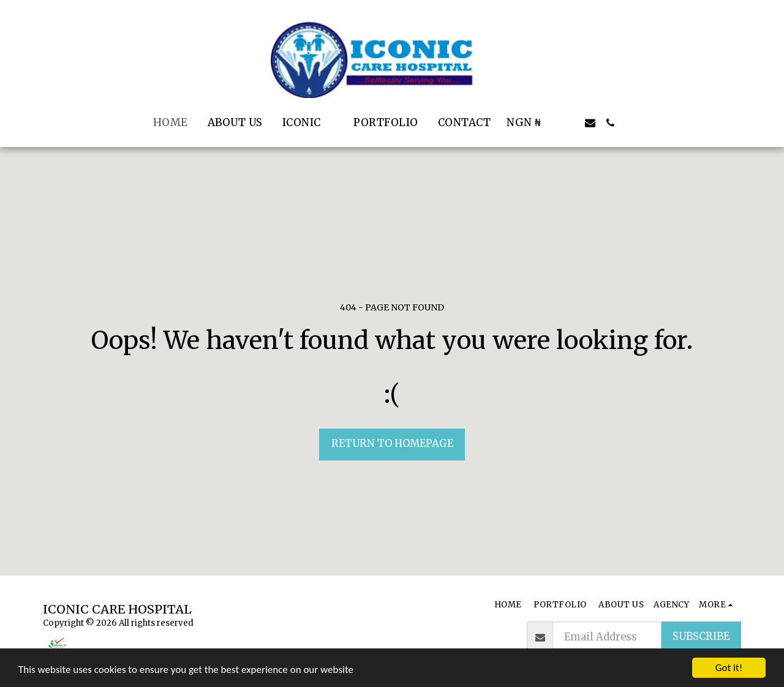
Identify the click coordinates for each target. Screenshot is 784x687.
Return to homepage (392, 444)
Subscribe (701, 636)
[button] (308, 122)
